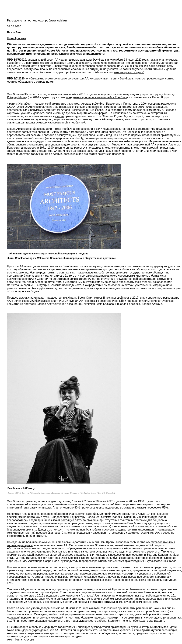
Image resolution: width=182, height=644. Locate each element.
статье (60, 116)
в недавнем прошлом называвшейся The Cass (97, 97)
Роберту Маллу (17, 97)
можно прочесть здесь (129, 72)
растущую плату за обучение (80, 520)
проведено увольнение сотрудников (150, 301)
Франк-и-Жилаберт (19, 104)
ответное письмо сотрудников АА (67, 78)
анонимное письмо (131, 596)
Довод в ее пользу (50, 530)
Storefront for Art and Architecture (65, 110)
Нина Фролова (16, 38)
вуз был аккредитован (39, 272)
